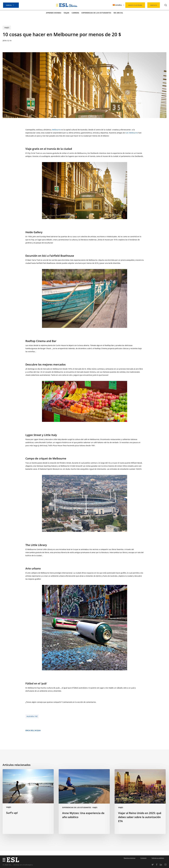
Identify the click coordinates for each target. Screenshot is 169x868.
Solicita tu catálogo (158, 858)
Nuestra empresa (129, 858)
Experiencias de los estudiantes (77, 807)
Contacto (143, 858)
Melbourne (56, 130)
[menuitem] (119, 5)
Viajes (7, 28)
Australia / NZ (32, 716)
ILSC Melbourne (132, 133)
